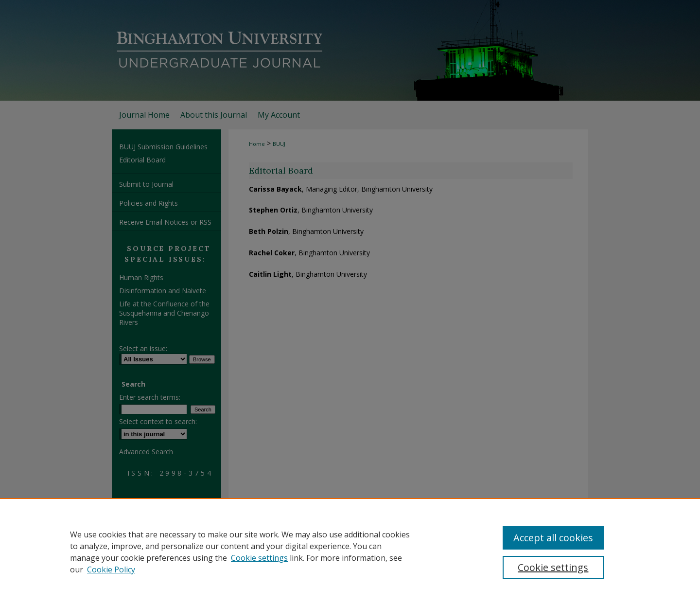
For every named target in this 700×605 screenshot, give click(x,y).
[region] (350, 552)
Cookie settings (259, 558)
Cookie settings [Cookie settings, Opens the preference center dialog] (553, 567)
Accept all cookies (553, 538)
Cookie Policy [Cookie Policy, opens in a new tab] (111, 569)
